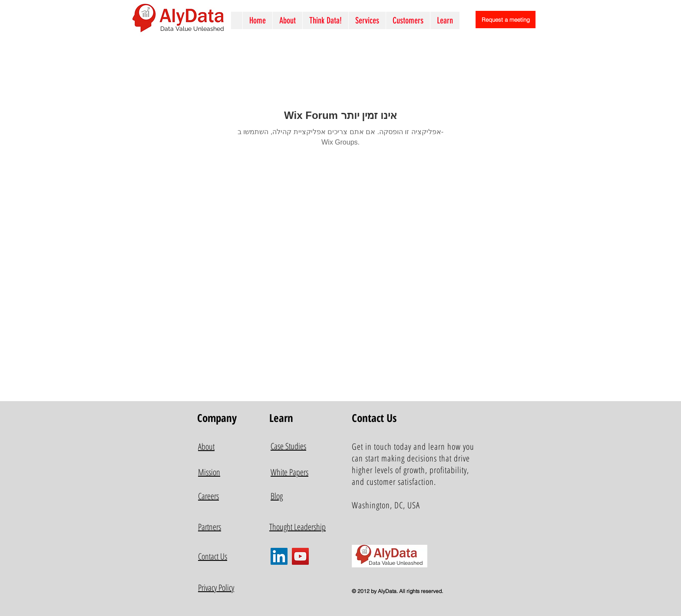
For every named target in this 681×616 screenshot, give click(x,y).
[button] (367, 20)
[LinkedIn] (279, 556)
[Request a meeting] (506, 20)
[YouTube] (300, 556)
